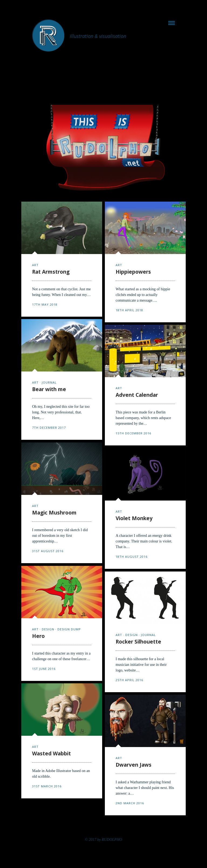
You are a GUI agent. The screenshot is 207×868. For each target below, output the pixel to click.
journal (49, 382)
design (48, 629)
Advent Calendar (137, 395)
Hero (38, 636)
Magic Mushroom (54, 513)
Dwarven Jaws (134, 765)
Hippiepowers (133, 272)
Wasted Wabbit (51, 753)
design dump (69, 629)
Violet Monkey (134, 518)
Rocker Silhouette (138, 642)
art (35, 265)
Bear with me (49, 389)
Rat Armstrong (51, 272)
